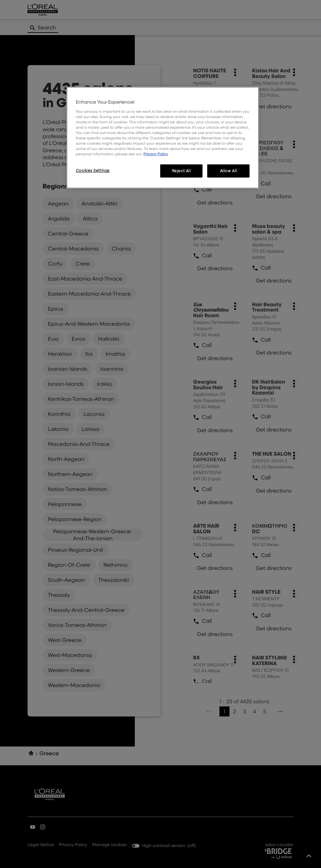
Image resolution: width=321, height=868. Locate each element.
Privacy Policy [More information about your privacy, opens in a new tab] (156, 154)
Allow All (229, 171)
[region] (163, 138)
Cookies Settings (93, 170)
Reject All (182, 171)
